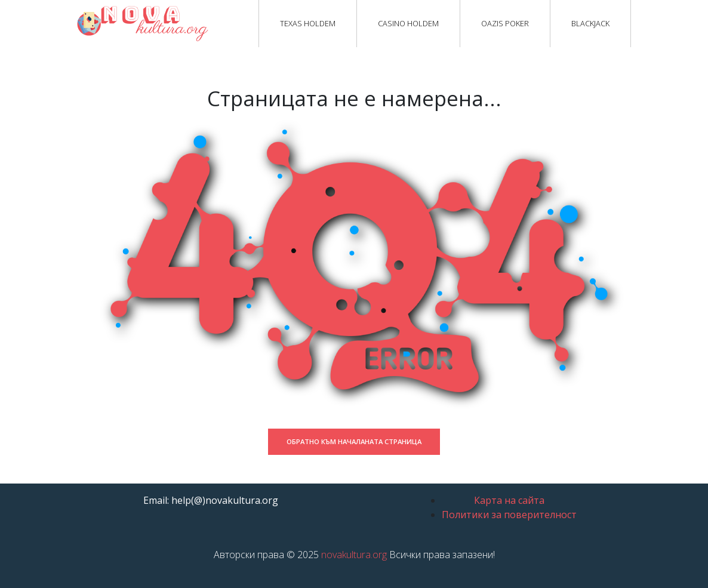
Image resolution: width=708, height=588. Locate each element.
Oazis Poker (505, 23)
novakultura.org (354, 555)
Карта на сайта (509, 500)
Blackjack (590, 23)
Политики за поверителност (509, 515)
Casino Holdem (408, 23)
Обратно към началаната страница (354, 441)
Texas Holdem (308, 23)
